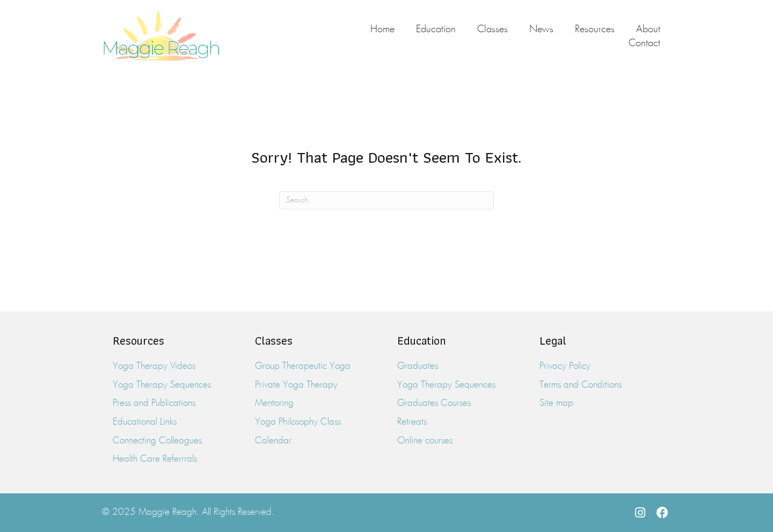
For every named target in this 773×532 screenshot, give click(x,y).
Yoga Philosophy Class (298, 422)
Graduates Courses (434, 403)
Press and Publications (154, 403)
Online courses (425, 441)
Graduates (418, 366)
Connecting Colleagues (157, 441)
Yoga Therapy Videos (154, 366)
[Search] (386, 200)
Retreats (412, 422)
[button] (640, 513)
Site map (556, 403)
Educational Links (145, 422)
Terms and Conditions (581, 385)
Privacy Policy (565, 366)
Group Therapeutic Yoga (303, 366)
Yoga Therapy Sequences (162, 385)
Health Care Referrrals (155, 459)
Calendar (273, 441)
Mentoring (274, 403)
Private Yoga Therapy (296, 385)
